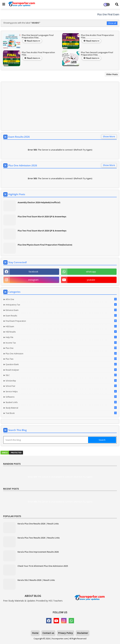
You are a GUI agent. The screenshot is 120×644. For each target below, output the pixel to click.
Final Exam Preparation (61, 321)
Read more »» (34, 41)
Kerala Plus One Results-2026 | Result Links (38, 524)
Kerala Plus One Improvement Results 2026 (38, 552)
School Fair (61, 386)
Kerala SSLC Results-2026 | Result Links (36, 580)
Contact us (48, 633)
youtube (91, 280)
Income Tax (61, 343)
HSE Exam (61, 326)
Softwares (61, 397)
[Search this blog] (46, 440)
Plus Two (61, 359)
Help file (61, 337)
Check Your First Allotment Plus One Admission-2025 (43, 566)
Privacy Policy (66, 633)
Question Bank (61, 364)
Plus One (61, 348)
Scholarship (61, 381)
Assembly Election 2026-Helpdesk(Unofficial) (39, 202)
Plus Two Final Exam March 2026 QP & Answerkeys (42, 231)
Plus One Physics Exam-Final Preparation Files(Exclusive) (45, 245)
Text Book (61, 413)
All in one (61, 299)
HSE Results (61, 332)
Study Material (61, 408)
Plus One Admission (61, 354)
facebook (33, 272)
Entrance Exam (61, 310)
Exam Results (61, 316)
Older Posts (112, 74)
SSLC (61, 375)
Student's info (61, 402)
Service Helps (61, 391)
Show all (112, 23)
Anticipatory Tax (61, 305)
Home (35, 633)
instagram (33, 280)
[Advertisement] (60, 106)
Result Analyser (61, 370)
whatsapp (91, 272)
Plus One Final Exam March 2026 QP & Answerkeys (42, 216)
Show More (109, 136)
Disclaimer (83, 633)
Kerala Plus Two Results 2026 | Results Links (39, 538)
